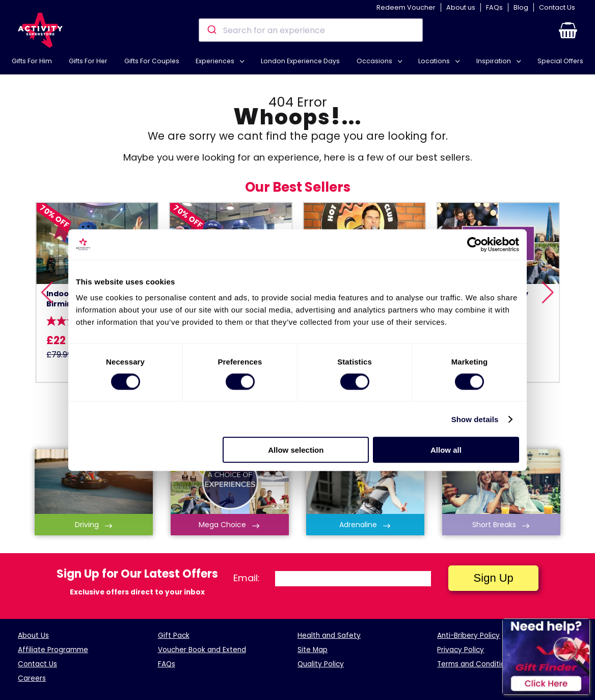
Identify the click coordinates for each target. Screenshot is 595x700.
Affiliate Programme (53, 650)
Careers (32, 678)
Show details (475, 419)
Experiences (216, 61)
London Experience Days (300, 61)
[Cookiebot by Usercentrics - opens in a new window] (475, 244)
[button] (568, 30)
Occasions (375, 61)
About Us (33, 636)
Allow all (446, 450)
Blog (521, 7)
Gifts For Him (32, 61)
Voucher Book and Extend (202, 650)
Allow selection (296, 450)
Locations (435, 61)
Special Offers (560, 61)
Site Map (313, 650)
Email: (247, 578)
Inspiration (494, 61)
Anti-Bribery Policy (468, 636)
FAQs (494, 7)
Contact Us (557, 7)
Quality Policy (321, 664)
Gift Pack (174, 636)
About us (461, 7)
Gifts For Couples (152, 61)
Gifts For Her (88, 61)
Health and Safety (329, 636)
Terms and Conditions (475, 664)
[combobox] (310, 30)
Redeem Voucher (406, 7)
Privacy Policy (461, 650)
